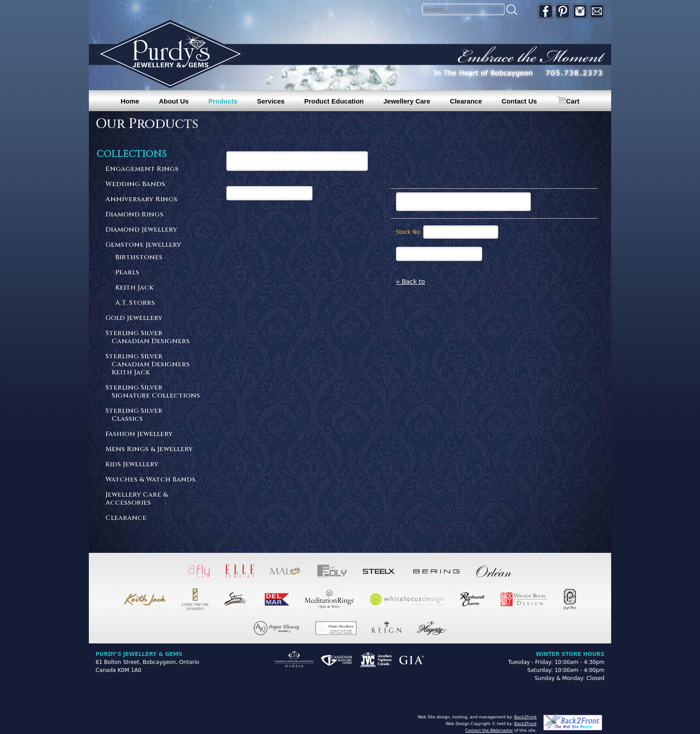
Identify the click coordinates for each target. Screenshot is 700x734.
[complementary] (635, 685)
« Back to (411, 282)
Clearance (466, 101)
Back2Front (525, 717)
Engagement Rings (142, 169)
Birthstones (139, 258)
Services (271, 101)
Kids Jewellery (132, 465)
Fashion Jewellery (139, 434)
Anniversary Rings (141, 200)
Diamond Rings (134, 215)
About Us (174, 101)
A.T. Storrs (135, 303)
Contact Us (519, 101)
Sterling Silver (153, 338)
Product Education (334, 101)
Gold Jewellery (134, 318)
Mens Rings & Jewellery (149, 450)
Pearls (127, 273)
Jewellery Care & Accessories (137, 499)
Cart (573, 101)
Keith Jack (134, 288)
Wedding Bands (135, 185)
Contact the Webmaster (489, 730)
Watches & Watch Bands (150, 480)
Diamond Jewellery (141, 230)
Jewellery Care (407, 101)
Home (130, 101)
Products (223, 101)
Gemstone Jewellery (143, 245)
